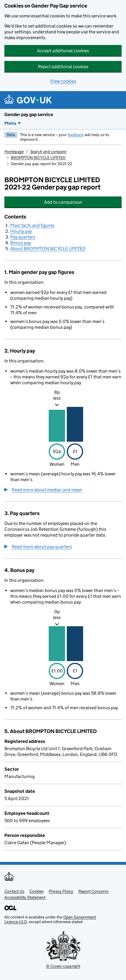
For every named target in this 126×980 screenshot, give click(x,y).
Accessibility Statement (25, 897)
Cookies (36, 891)
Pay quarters (23, 237)
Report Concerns (93, 891)
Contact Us (14, 891)
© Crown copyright (63, 966)
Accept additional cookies (63, 51)
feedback (76, 135)
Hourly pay (21, 231)
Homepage (14, 151)
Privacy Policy (61, 891)
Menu (10, 123)
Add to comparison (81, 202)
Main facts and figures (32, 225)
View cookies (63, 81)
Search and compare (48, 151)
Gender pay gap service (29, 114)
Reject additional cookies (63, 67)
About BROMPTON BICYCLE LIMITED (48, 249)
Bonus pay (21, 243)
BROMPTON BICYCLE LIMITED (38, 158)
